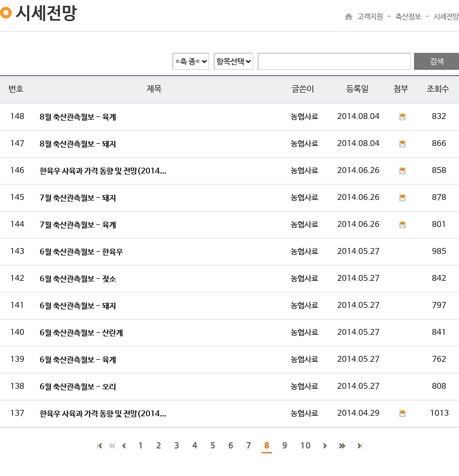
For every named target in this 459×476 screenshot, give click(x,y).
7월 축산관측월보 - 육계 (78, 225)
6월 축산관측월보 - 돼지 (78, 306)
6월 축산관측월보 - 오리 (78, 387)
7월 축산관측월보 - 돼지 (78, 198)
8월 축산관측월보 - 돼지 (78, 144)
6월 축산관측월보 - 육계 (78, 360)
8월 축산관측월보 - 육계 (78, 117)
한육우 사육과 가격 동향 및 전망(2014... (103, 171)
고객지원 (370, 17)
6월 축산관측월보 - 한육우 (81, 252)
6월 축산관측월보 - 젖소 (78, 279)
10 (305, 445)
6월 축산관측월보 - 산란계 (81, 333)
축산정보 (408, 17)
